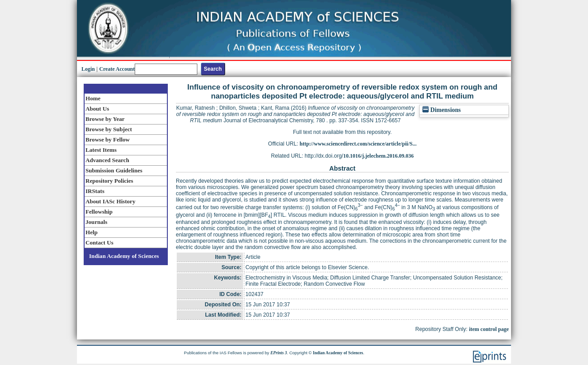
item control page (489, 329)
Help (92, 232)
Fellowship (99, 212)
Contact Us (99, 243)
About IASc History (110, 201)
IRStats (95, 191)
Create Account (117, 69)
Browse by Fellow (108, 140)
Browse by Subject (109, 129)
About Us (97, 109)
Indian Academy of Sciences (124, 256)
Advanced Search (107, 160)
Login (88, 69)
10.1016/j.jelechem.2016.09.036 (379, 156)
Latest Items (101, 150)
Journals (96, 222)
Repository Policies (109, 181)
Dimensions (442, 110)
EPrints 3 (279, 353)
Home (93, 98)
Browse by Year (105, 119)
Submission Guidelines (114, 170)
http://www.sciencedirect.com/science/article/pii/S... (358, 144)
